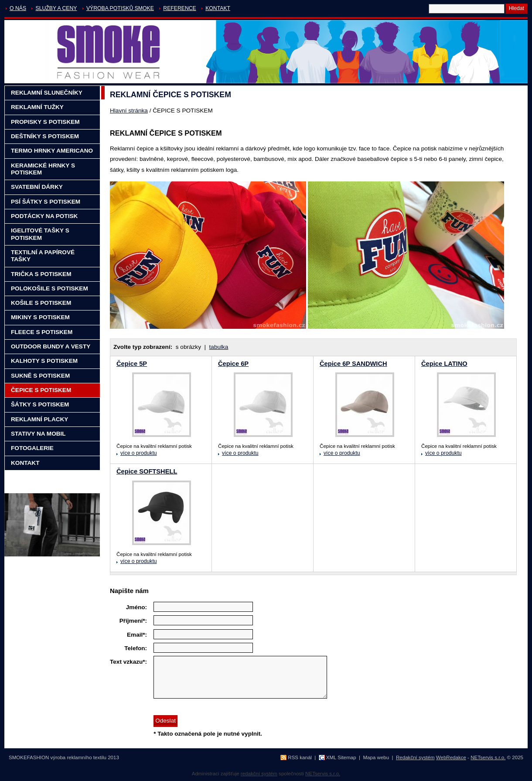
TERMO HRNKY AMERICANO (52, 151)
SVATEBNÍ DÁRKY (37, 187)
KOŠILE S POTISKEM (41, 303)
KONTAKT (218, 8)
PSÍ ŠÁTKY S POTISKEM (46, 202)
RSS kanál (300, 757)
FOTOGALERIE (32, 448)
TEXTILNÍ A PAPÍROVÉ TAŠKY (43, 256)
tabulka (219, 347)
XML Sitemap (341, 757)
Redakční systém (415, 757)
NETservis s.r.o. (488, 757)
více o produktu (139, 453)
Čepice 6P (233, 364)
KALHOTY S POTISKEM (44, 361)
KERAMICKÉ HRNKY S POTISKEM (43, 169)
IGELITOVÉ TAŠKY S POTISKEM (40, 234)
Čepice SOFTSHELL (147, 471)
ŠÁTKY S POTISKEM (40, 404)
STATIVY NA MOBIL (38, 434)
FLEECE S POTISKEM (42, 332)
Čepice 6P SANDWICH (353, 364)
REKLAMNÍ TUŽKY (37, 107)
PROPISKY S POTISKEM (45, 122)
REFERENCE (179, 8)
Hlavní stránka (129, 111)
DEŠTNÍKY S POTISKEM (45, 136)
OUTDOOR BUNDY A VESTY (51, 346)
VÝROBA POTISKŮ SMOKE (120, 8)
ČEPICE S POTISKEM (41, 390)
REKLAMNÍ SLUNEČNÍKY (47, 93)
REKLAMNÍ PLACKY (39, 419)
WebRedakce (451, 757)
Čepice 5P (132, 364)
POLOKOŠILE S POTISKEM (49, 288)
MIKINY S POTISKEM (40, 317)
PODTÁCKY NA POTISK (44, 216)
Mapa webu (376, 757)
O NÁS (18, 8)
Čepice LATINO (444, 364)
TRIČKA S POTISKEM (41, 274)
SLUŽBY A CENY (56, 8)
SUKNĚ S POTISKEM (40, 376)
